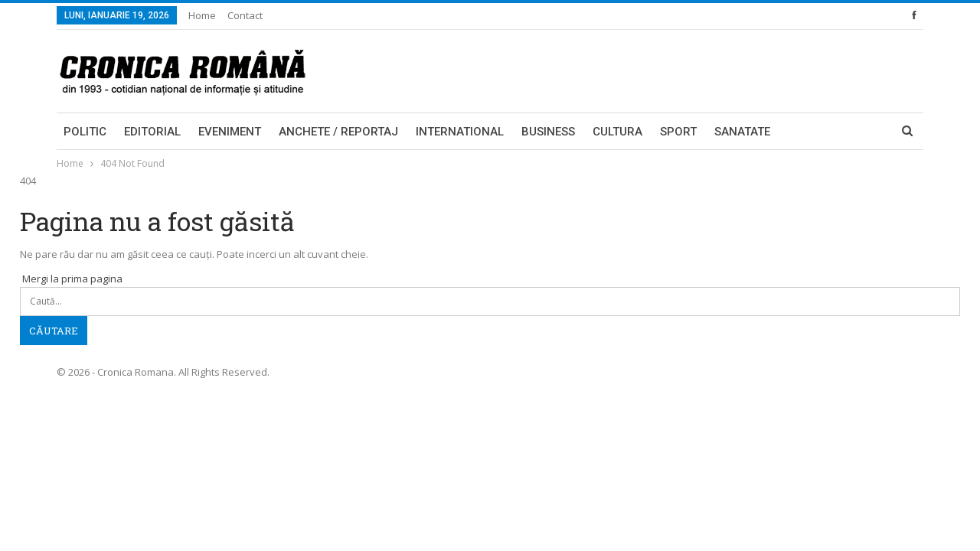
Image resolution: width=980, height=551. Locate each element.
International (460, 132)
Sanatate (742, 132)
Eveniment (230, 132)
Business (548, 132)
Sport (678, 132)
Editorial (152, 132)
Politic (85, 132)
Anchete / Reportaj (338, 132)
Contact (245, 15)
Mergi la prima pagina (71, 279)
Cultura (617, 132)
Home (202, 15)
